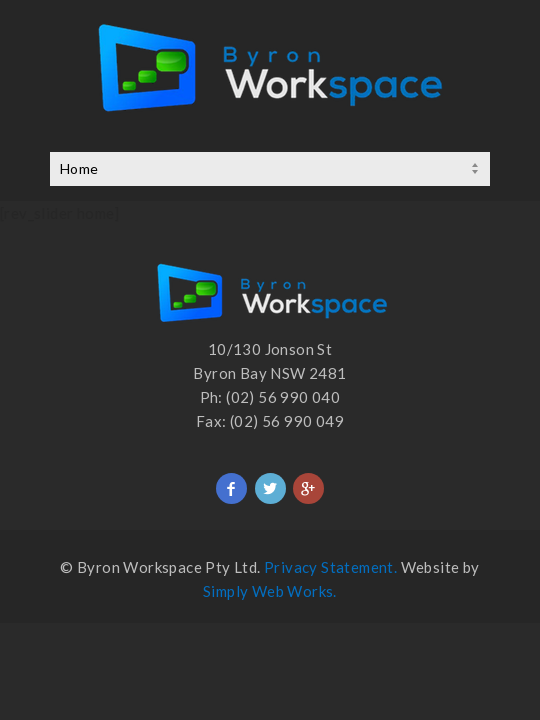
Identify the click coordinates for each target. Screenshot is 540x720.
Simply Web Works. (270, 591)
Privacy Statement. (330, 567)
